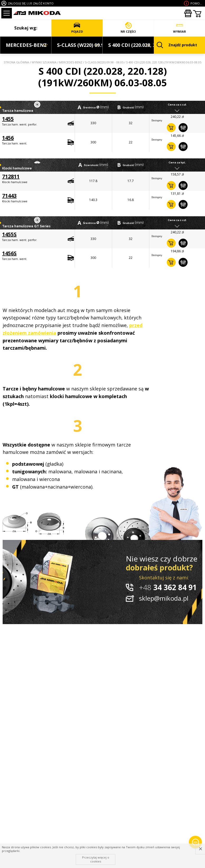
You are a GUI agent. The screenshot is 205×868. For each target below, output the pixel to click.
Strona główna (16, 62)
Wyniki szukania (44, 62)
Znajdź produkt (177, 45)
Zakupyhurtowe (188, 13)
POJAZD (77, 28)
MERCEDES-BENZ (71, 62)
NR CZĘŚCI (128, 28)
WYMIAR (180, 28)
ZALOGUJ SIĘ (17, 3)
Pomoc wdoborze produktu (197, 3)
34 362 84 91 (168, 587)
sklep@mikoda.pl (164, 598)
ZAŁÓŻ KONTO (43, 3)
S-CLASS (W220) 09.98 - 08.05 (104, 62)
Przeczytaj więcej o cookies (96, 859)
